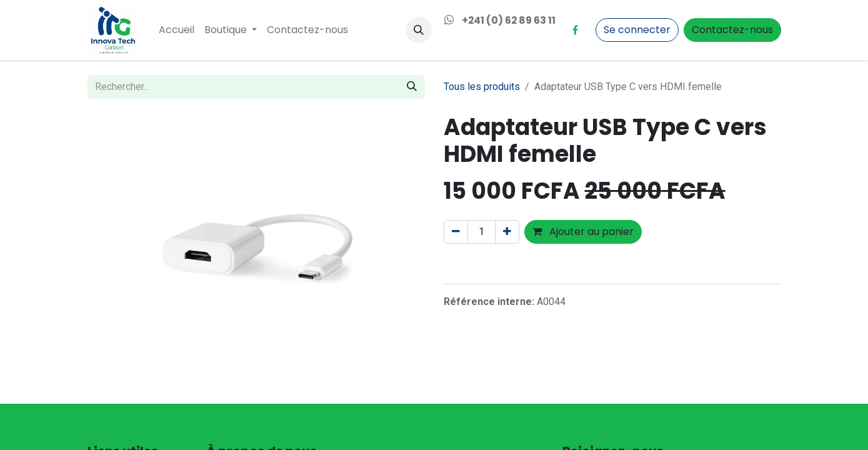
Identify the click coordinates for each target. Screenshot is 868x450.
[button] (419, 30)
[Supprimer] (456, 232)
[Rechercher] (412, 87)
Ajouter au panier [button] (583, 232)
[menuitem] (177, 30)
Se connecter (637, 30)
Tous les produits (482, 87)
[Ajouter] (507, 232)
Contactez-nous (732, 30)
